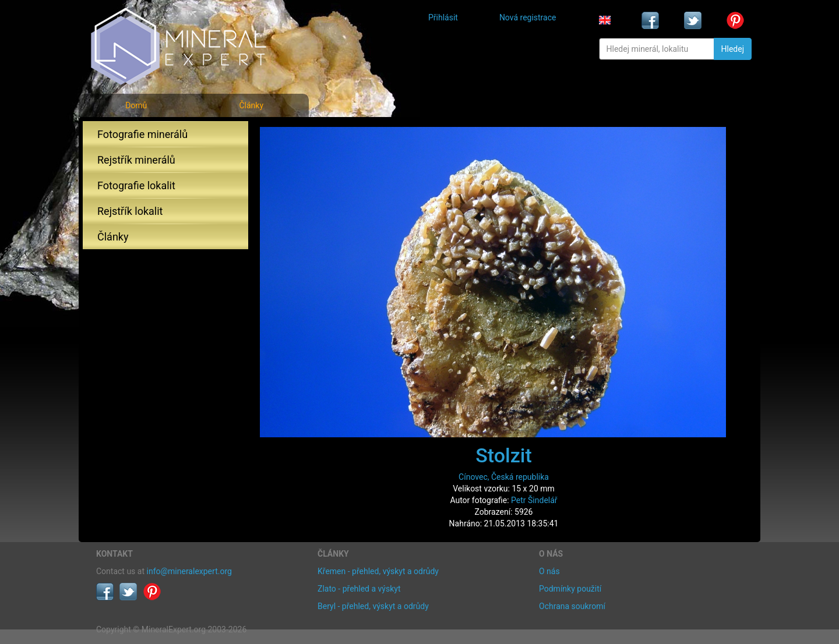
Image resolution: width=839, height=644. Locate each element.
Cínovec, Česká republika (504, 477)
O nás (549, 571)
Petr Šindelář (534, 500)
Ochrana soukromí (572, 606)
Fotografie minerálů (142, 134)
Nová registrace (528, 17)
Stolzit (504, 455)
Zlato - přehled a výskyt (359, 589)
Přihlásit (443, 17)
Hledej (733, 49)
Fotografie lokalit (136, 185)
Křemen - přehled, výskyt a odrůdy (378, 571)
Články (251, 105)
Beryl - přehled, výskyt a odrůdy (373, 606)
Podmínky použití (570, 589)
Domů (136, 105)
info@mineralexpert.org (189, 571)
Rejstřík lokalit (130, 211)
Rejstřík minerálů (136, 160)
